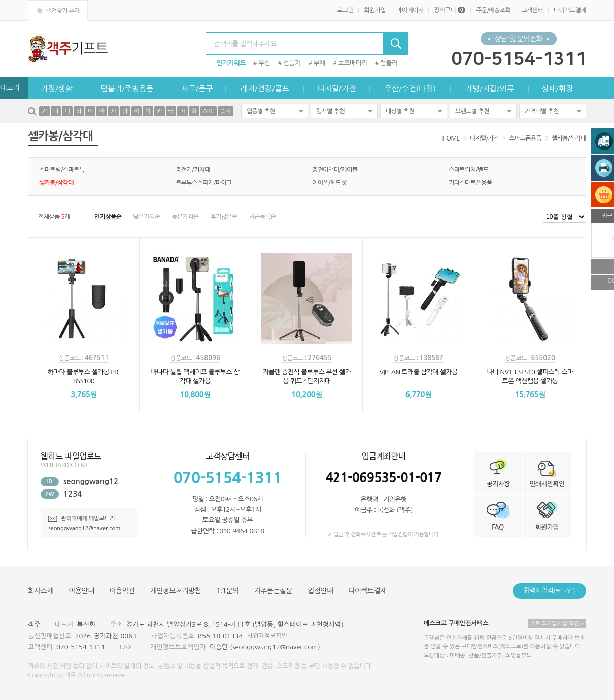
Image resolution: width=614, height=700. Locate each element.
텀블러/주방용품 (127, 89)
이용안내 (81, 591)
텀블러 (389, 63)
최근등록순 (263, 217)
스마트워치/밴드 (469, 170)
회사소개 (41, 591)
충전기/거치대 (193, 170)
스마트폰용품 (525, 138)
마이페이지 (410, 10)
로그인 (345, 10)
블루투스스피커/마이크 (204, 183)
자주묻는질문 (273, 591)
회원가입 (375, 10)
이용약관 (122, 591)
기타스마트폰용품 (470, 183)
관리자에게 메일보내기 (82, 519)
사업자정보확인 (267, 636)
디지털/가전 (336, 89)
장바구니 (450, 10)
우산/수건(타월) (410, 89)
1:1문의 (228, 591)
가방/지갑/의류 (490, 89)
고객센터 (532, 10)
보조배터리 (353, 63)
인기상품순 (108, 217)
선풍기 (292, 63)
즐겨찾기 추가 (58, 10)
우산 (264, 63)
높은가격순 (185, 217)
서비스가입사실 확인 (557, 624)
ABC (209, 111)
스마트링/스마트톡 (62, 170)
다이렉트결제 (570, 10)
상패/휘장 (557, 89)
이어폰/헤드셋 (329, 183)
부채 (319, 63)
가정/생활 (57, 89)
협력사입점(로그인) (549, 591)
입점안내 (320, 591)
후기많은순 (224, 217)
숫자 (226, 111)
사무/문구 (197, 89)
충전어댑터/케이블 (335, 170)
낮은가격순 (146, 217)
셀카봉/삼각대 (569, 138)
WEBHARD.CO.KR (64, 465)
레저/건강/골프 (265, 89)
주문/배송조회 (493, 10)
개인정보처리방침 (176, 591)
